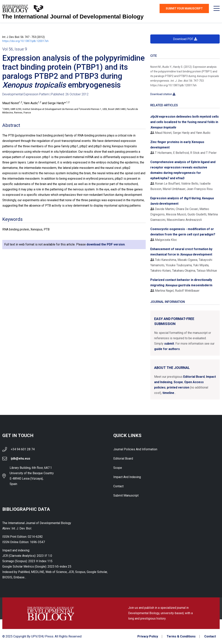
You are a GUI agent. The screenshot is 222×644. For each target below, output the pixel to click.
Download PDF (185, 39)
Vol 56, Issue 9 (15, 49)
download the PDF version (106, 244)
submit (169, 344)
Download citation (163, 94)
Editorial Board (194, 377)
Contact (118, 486)
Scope (178, 382)
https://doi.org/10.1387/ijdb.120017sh (25, 41)
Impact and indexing (127, 477)
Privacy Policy (148, 636)
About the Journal (172, 368)
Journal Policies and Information (135, 449)
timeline (168, 393)
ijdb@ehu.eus (21, 459)
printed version (178, 387)
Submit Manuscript (126, 495)
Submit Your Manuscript (184, 8)
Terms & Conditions (181, 636)
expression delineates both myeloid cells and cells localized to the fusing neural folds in (185, 122)
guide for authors (167, 349)
